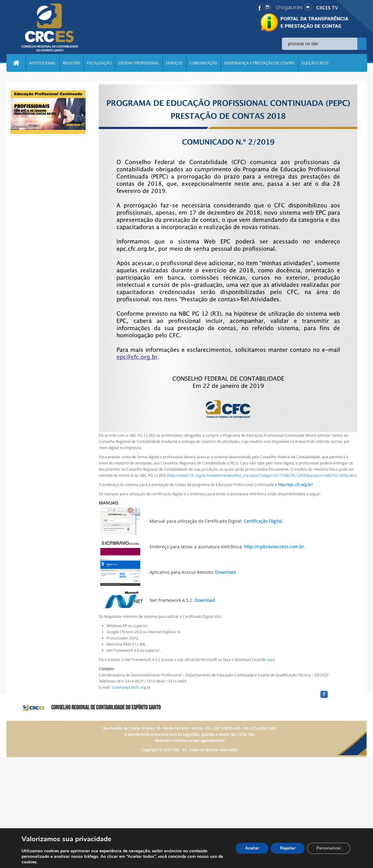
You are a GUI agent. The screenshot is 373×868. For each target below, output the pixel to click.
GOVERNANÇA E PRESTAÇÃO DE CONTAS (259, 63)
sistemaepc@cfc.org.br (131, 687)
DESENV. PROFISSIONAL (139, 63)
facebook (339, 698)
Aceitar (252, 848)
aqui (271, 659)
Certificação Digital (263, 521)
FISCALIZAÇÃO (99, 63)
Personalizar (329, 848)
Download (225, 572)
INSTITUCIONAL (42, 63)
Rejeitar (288, 848)
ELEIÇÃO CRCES (315, 63)
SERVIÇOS (174, 63)
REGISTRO (71, 63)
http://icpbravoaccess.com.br (274, 547)
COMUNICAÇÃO (203, 63)
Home (16, 63)
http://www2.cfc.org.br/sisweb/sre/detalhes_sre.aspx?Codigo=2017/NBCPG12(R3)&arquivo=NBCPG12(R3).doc (262, 475)
